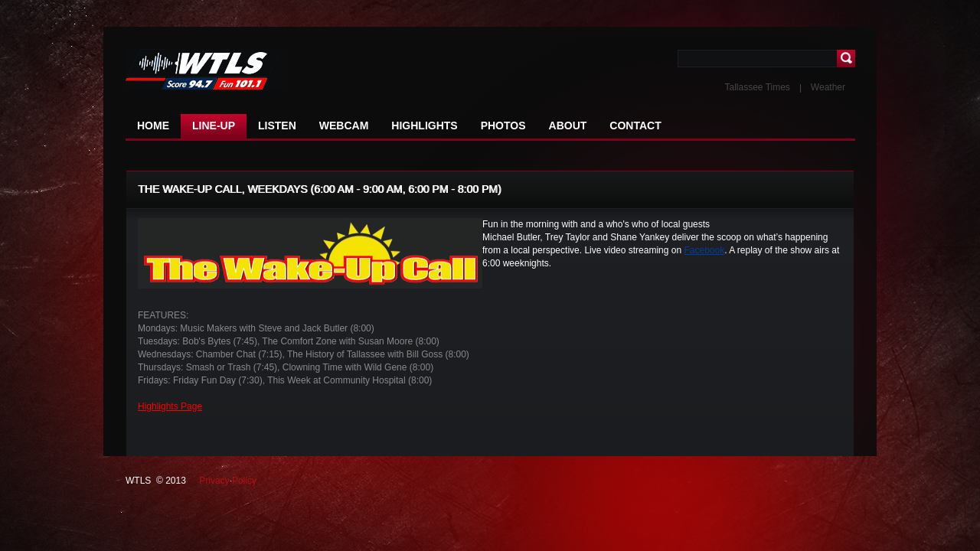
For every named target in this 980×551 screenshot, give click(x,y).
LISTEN (277, 126)
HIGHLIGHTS (424, 126)
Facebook (704, 250)
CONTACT (635, 126)
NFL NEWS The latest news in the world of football (217, 70)
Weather (828, 87)
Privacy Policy (228, 481)
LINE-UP (214, 126)
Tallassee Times (757, 87)
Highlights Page (170, 406)
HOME (153, 126)
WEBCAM (344, 126)
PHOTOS (503, 126)
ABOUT (568, 126)
